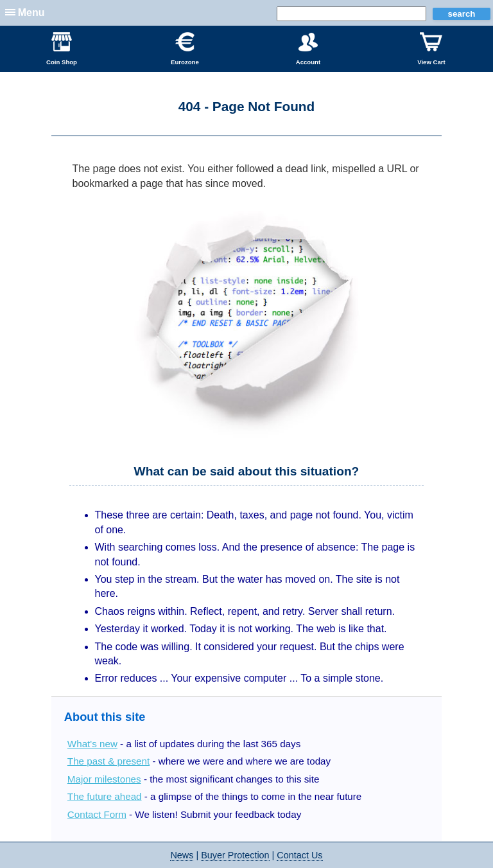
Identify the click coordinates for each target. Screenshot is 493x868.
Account (308, 49)
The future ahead (105, 796)
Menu (31, 13)
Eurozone (185, 49)
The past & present (108, 761)
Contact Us (299, 855)
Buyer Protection (235, 855)
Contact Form (97, 814)
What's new (92, 744)
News (182, 855)
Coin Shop (62, 49)
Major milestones (104, 779)
